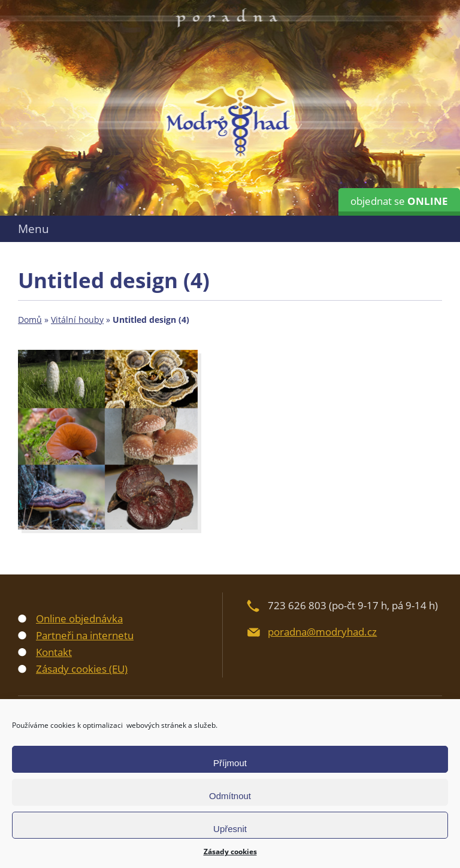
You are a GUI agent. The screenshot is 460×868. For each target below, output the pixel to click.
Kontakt (54, 652)
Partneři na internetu (85, 635)
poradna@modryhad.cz (322, 632)
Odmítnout (230, 796)
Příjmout (230, 763)
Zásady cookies (230, 852)
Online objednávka (79, 619)
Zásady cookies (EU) (82, 669)
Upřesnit (230, 829)
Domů (30, 320)
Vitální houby (77, 320)
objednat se (399, 201)
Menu (34, 229)
